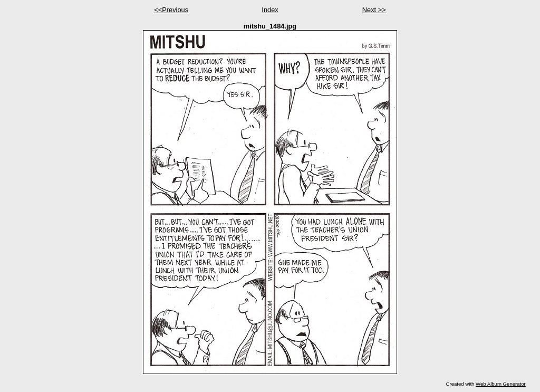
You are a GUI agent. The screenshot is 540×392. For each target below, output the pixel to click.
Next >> (374, 10)
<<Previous (171, 10)
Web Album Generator (501, 384)
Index (270, 10)
